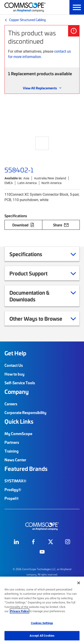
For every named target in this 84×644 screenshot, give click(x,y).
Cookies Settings (42, 623)
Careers (11, 404)
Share (61, 225)
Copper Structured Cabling (27, 20)
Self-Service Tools (20, 383)
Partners (12, 442)
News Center (15, 460)
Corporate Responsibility (25, 412)
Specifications (31, 254)
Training (12, 451)
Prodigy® (13, 489)
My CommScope (18, 434)
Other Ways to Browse (41, 318)
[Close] (79, 583)
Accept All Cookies (42, 635)
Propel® (12, 498)
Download (23, 225)
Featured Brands (26, 469)
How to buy (14, 374)
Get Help (15, 353)
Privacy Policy (19, 611)
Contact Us (14, 365)
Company (17, 392)
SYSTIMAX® (15, 481)
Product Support (34, 273)
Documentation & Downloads (43, 296)
